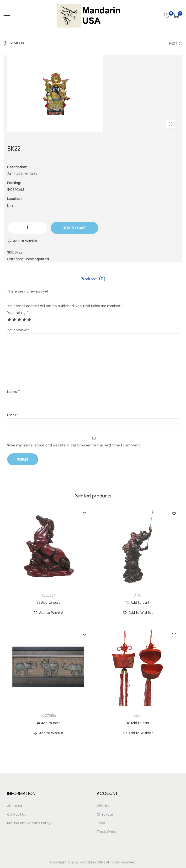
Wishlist (103, 806)
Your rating (18, 312)
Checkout (105, 814)
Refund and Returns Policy (29, 823)
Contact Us (17, 814)
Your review (18, 330)
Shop (101, 823)
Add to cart (75, 228)
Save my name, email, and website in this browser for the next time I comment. (74, 445)
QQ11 (138, 716)
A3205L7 (48, 595)
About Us (15, 806)
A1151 (138, 595)
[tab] (93, 279)
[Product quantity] (27, 228)
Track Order (107, 831)
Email (13, 415)
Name (13, 391)
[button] (22, 241)
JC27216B (48, 716)
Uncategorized (37, 259)
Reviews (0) (93, 279)
